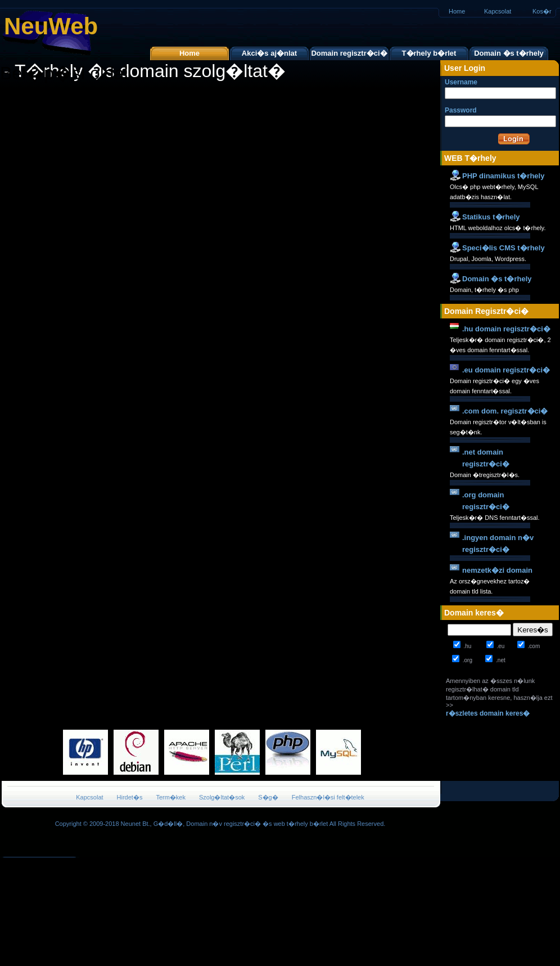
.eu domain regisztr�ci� (506, 370)
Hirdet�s (130, 797)
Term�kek (171, 797)
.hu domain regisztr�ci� (506, 329)
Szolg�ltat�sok (222, 797)
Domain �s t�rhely (509, 53)
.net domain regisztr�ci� (486, 458)
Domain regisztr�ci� (349, 53)
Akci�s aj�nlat (269, 53)
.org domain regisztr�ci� (486, 501)
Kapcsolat (498, 11)
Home (457, 11)
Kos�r (542, 11)
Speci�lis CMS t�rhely (503, 248)
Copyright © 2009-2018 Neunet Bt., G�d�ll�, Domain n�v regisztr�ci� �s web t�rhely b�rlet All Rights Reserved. (220, 824)
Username (487, 89)
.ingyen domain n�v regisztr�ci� (498, 543)
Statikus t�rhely (491, 217)
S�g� (268, 797)
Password (487, 117)
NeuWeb (51, 26)
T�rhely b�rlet (429, 53)
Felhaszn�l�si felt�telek (328, 797)
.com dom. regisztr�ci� (505, 411)
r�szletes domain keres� (488, 713)
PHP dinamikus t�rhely (503, 176)
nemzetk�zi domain (497, 570)
